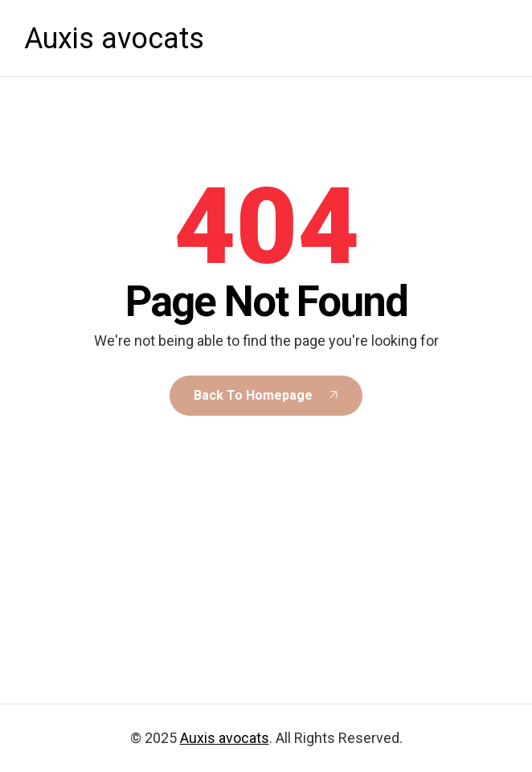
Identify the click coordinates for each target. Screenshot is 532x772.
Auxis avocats (114, 39)
